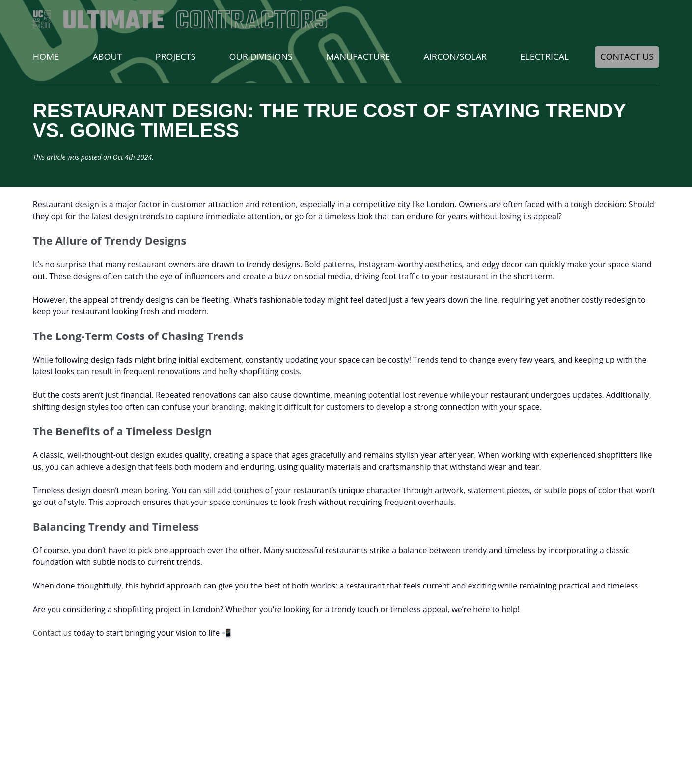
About (107, 56)
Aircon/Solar (455, 56)
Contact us (52, 633)
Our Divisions (261, 56)
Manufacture (358, 56)
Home (46, 56)
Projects (176, 56)
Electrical (544, 56)
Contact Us (627, 56)
